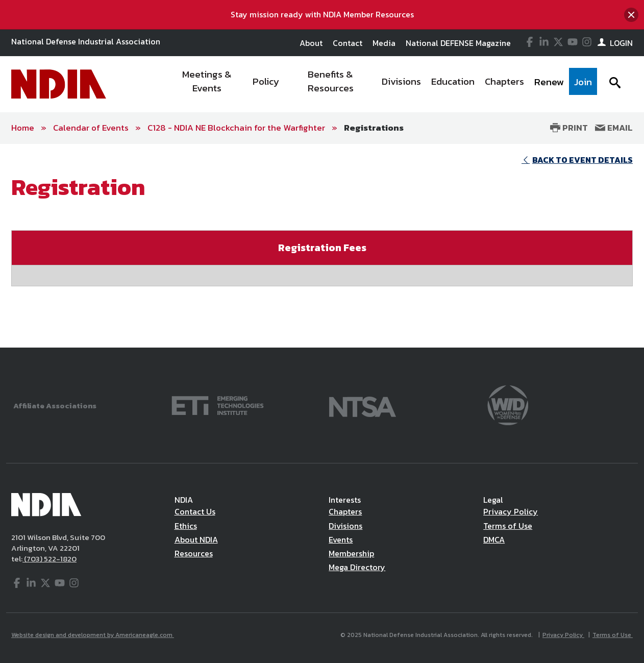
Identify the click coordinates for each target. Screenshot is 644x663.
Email (614, 128)
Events (341, 539)
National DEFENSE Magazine (458, 43)
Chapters (345, 511)
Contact (348, 43)
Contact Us (195, 511)
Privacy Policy (511, 511)
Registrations (374, 128)
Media (384, 43)
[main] (322, 246)
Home (23, 128)
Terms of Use (508, 526)
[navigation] (382, 84)
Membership (351, 553)
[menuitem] (207, 84)
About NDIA (196, 539)
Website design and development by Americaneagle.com (93, 635)
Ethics (186, 526)
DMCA (494, 539)
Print (569, 128)
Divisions (345, 526)
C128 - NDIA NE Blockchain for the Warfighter (236, 128)
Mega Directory (357, 567)
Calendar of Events (91, 128)
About (311, 43)
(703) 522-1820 (49, 559)
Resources (194, 553)
